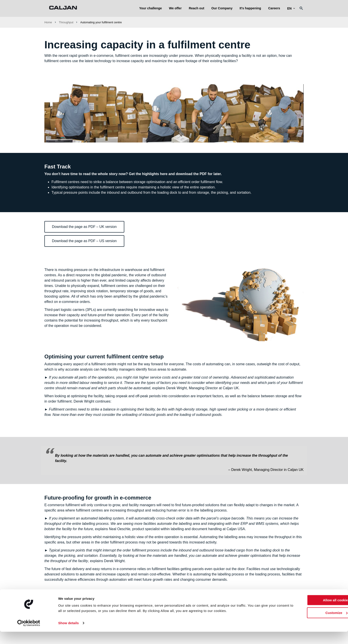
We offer (175, 8)
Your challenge (150, 8)
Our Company (222, 8)
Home (48, 22)
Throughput (66, 22)
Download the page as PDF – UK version (84, 227)
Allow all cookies (311, 612)
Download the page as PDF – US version (84, 241)
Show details (68, 635)
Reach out (197, 8)
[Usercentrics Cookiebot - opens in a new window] (29, 635)
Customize (311, 625)
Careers (274, 8)
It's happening (250, 8)
